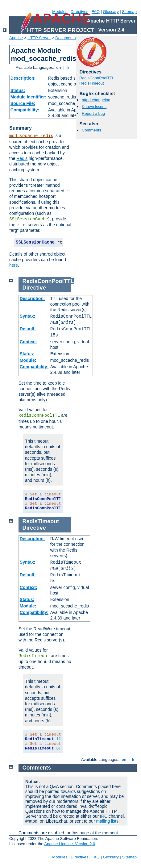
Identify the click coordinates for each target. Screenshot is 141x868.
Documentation (69, 38)
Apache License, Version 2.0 (70, 844)
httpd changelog (96, 100)
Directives (79, 12)
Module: (28, 360)
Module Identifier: (29, 97)
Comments (91, 130)
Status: (18, 90)
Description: (23, 78)
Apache (16, 38)
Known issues (94, 107)
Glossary (111, 12)
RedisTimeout (92, 83)
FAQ (96, 12)
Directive (34, 288)
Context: (29, 342)
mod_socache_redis (31, 136)
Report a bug (93, 113)
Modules (60, 12)
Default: (28, 329)
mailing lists (107, 821)
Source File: (23, 103)
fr (68, 67)
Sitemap (129, 12)
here (14, 265)
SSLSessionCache (29, 219)
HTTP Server (39, 38)
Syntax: (28, 316)
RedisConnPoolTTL (97, 78)
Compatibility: (25, 110)
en (59, 67)
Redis (22, 158)
